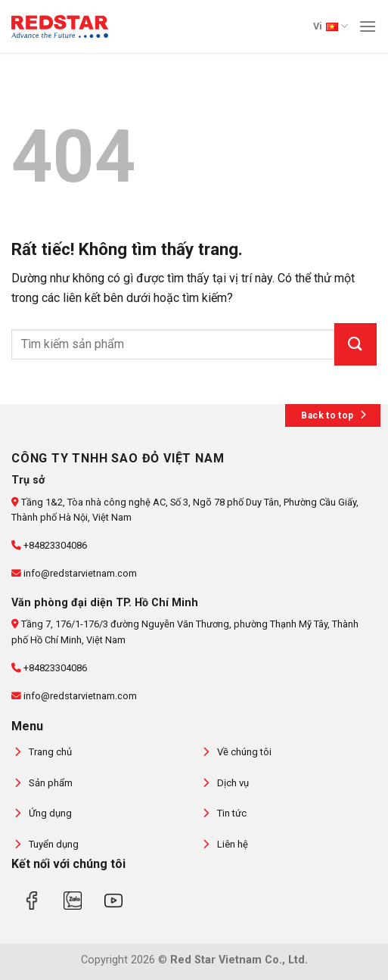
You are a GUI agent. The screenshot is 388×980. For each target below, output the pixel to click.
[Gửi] (355, 344)
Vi (331, 26)
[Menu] (368, 26)
